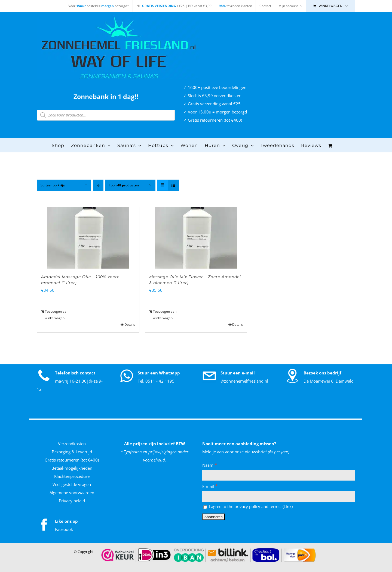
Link (288, 506)
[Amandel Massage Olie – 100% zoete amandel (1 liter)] (88, 238)
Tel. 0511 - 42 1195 (156, 381)
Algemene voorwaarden (72, 493)
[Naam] (279, 475)
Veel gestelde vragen (72, 484)
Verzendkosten (72, 444)
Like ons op (66, 521)
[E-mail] (279, 496)
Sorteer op (53, 185)
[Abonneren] (214, 517)
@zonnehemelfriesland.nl (244, 381)
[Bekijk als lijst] (173, 185)
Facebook (64, 529)
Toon (124, 185)
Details (130, 325)
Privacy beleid (72, 501)
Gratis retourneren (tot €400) (72, 460)
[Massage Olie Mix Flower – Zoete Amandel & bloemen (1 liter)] (196, 238)
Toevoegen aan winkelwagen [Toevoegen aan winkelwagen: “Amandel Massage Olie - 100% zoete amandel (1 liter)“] (57, 315)
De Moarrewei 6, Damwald (329, 381)
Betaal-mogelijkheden (72, 468)
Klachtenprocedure (72, 476)
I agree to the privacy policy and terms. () (248, 506)
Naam (210, 465)
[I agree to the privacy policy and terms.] (205, 507)
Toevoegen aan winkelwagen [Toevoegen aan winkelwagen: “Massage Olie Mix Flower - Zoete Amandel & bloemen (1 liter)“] (165, 315)
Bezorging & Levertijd (72, 452)
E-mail (210, 486)
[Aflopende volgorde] (98, 185)
